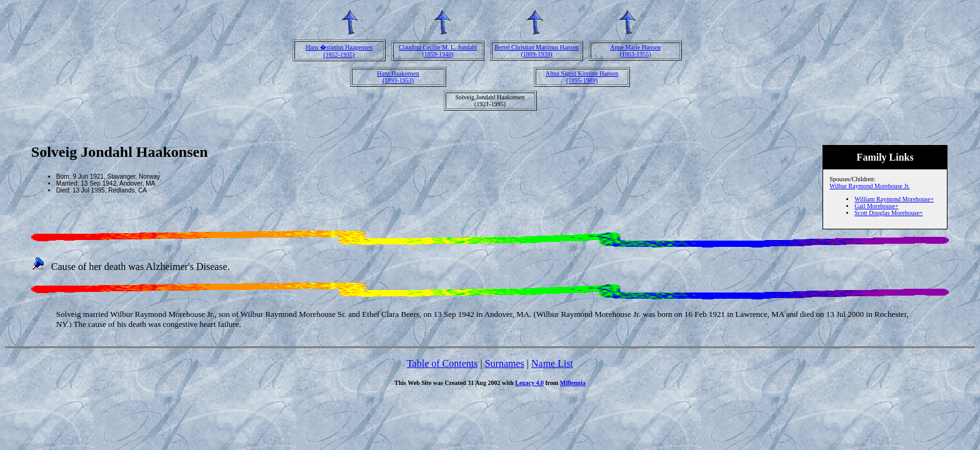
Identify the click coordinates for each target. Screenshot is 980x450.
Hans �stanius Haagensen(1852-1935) (339, 51)
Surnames (505, 363)
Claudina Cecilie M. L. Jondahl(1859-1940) (438, 51)
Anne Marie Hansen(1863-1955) (635, 51)
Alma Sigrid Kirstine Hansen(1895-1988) (582, 77)
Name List (552, 363)
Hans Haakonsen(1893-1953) (398, 77)
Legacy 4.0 (529, 383)
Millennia (573, 383)
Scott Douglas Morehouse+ (889, 213)
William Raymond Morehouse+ (894, 199)
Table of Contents (442, 363)
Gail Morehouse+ (876, 206)
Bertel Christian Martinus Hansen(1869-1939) (537, 51)
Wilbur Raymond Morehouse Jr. (869, 186)
